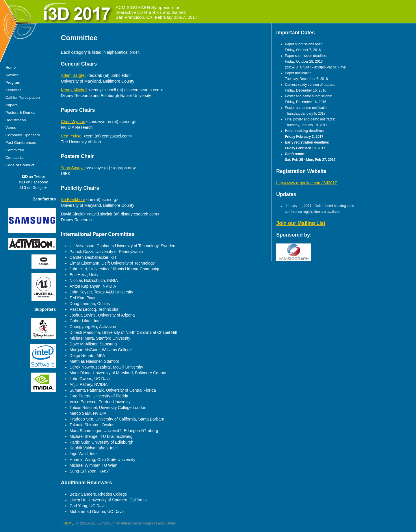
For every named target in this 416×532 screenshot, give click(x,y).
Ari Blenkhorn (73, 200)
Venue (11, 128)
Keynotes (13, 90)
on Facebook (34, 182)
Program (13, 82)
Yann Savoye (73, 168)
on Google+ (33, 188)
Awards (12, 75)
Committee (15, 150)
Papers (12, 105)
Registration (16, 120)
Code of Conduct (20, 165)
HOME (69, 523)
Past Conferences (21, 143)
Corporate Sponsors (23, 135)
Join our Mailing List (301, 223)
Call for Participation (23, 97)
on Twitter (34, 177)
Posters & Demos (20, 112)
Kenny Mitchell (74, 90)
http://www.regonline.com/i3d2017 (307, 183)
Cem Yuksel (72, 136)
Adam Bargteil (74, 75)
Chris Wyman (73, 122)
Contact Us (15, 158)
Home (11, 67)
